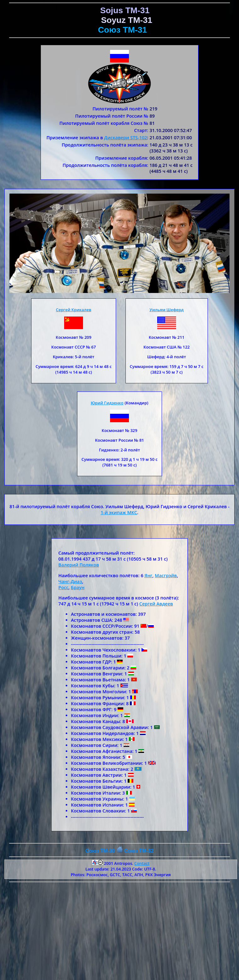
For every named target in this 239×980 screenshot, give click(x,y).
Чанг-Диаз (70, 581)
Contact (142, 863)
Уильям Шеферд (167, 310)
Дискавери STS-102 (126, 138)
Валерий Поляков (79, 565)
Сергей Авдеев (156, 604)
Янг (148, 575)
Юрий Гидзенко (107, 403)
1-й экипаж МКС (119, 512)
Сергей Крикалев (74, 310)
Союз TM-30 (100, 851)
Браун (78, 587)
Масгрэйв (166, 575)
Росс (64, 587)
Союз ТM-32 (139, 851)
